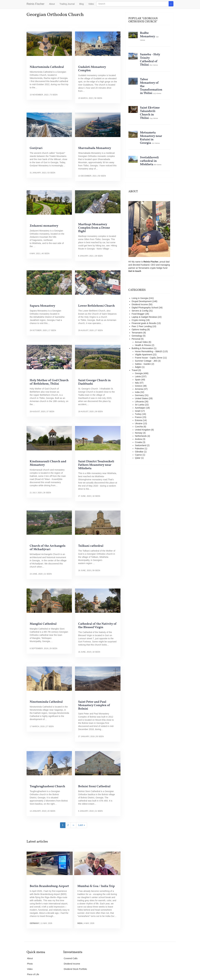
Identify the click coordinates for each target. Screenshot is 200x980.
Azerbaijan (140, 408)
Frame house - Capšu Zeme (149, 358)
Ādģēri (138, 367)
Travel (135, 370)
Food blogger (138, 314)
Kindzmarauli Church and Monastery (48, 463)
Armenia (139, 389)
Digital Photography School (145, 308)
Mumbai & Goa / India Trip (96, 886)
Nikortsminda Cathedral (47, 67)
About (52, 4)
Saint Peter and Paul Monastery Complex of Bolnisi (94, 705)
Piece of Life (33, 974)
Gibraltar (139, 452)
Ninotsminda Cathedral (46, 702)
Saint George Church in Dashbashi (94, 382)
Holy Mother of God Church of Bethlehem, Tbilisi (49, 382)
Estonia (139, 420)
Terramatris (144, 268)
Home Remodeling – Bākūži (149, 351)
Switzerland (141, 445)
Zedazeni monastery (44, 226)
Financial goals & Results (144, 323)
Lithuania (139, 402)
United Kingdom (143, 430)
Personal (136, 339)
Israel (138, 411)
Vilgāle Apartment (144, 355)
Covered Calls (71, 958)
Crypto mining (138, 320)
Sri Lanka (140, 405)
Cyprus (138, 455)
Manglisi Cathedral (43, 624)
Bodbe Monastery (147, 35)
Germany (34, 923)
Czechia (139, 427)
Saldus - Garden (143, 364)
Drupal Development (142, 301)
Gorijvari (36, 148)
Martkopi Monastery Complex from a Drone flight (94, 228)
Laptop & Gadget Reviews (144, 317)
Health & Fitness (143, 345)
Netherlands (141, 436)
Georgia (139, 373)
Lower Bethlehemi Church (96, 306)
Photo (30, 964)
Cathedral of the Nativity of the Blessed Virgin (97, 626)
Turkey (138, 414)
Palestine (140, 449)
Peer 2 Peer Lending (142, 326)
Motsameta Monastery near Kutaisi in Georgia (151, 138)
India (80, 923)
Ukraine (139, 423)
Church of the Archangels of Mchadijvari (48, 548)
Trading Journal (67, 4)
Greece (139, 386)
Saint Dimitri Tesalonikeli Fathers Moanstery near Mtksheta (96, 465)
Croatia (139, 442)
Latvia (138, 376)
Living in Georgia (140, 298)
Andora (139, 439)
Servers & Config (140, 311)
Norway (139, 433)
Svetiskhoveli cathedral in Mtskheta (149, 161)
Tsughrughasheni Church (47, 786)
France (138, 417)
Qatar (138, 458)
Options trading (139, 329)
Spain (138, 380)
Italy (137, 383)
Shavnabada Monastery (95, 148)
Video (91, 4)
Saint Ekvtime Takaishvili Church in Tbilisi (150, 113)
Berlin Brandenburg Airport (49, 886)
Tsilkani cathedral (91, 546)
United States (142, 398)
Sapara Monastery (42, 306)
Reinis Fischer (35, 4)
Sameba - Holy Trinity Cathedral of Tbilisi (150, 60)
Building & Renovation (142, 348)
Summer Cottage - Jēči (146, 361)
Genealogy (137, 336)
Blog (81, 4)
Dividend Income (140, 304)
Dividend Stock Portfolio (75, 969)
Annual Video (141, 342)
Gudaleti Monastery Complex (92, 69)
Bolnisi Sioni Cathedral (94, 786)
